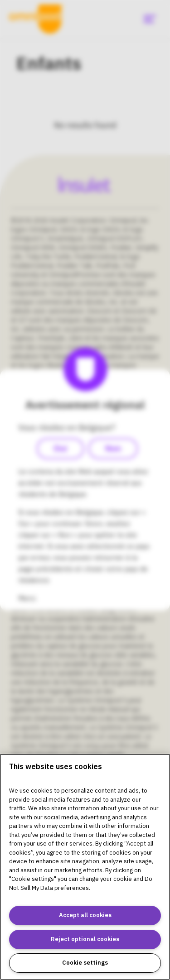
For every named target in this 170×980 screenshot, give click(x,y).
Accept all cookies (85, 915)
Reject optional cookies (85, 939)
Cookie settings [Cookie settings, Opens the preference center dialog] (85, 963)
